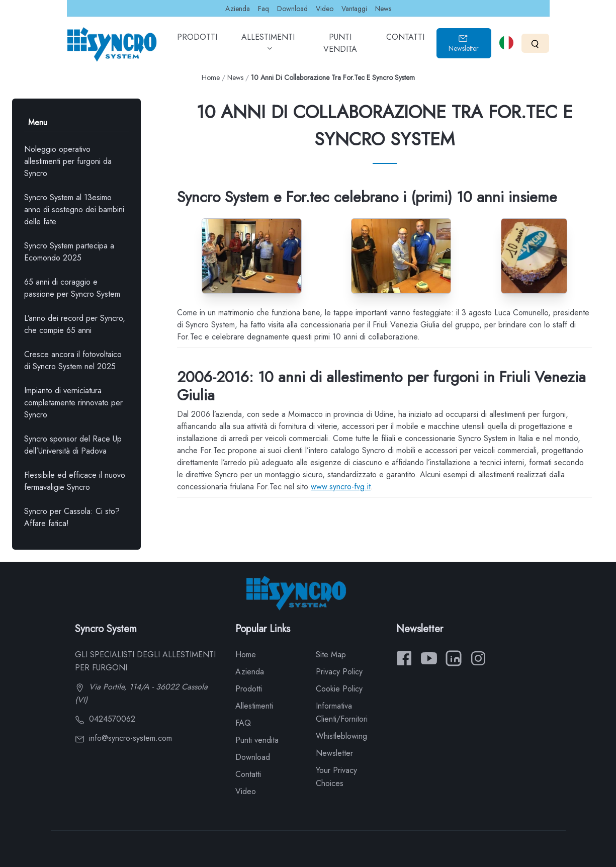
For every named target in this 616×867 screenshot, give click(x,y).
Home (211, 77)
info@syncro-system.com (123, 738)
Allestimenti (254, 706)
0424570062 (105, 719)
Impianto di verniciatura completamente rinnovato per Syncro (73, 403)
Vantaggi (354, 9)
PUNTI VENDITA (340, 46)
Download (292, 9)
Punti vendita (257, 740)
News (383, 9)
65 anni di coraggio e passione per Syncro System (72, 288)
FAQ (243, 723)
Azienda (238, 9)
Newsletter (464, 44)
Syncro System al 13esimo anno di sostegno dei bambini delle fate (74, 209)
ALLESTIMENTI (268, 46)
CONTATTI (405, 44)
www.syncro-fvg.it (341, 487)
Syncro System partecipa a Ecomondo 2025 (69, 252)
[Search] (535, 43)
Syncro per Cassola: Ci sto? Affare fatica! (72, 517)
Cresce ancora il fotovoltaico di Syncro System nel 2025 (73, 360)
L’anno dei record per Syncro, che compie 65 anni (75, 324)
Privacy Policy (339, 672)
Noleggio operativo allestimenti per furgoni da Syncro (68, 161)
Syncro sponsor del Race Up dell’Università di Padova (73, 445)
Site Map (331, 655)
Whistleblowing (341, 736)
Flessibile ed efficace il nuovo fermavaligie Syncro (75, 481)
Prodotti (249, 689)
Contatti (248, 774)
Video (325, 9)
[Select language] (506, 43)
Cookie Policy (339, 689)
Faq (263, 9)
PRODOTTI (197, 44)
